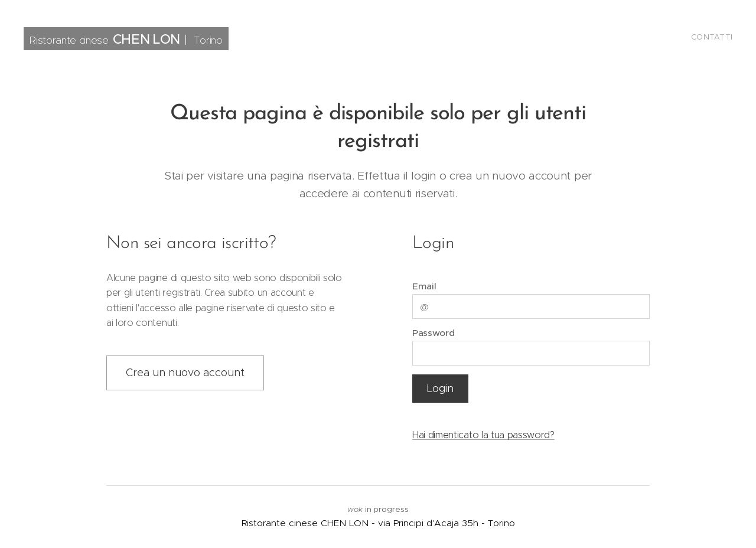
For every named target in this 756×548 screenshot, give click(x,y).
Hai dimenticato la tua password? (483, 435)
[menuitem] (731, 38)
